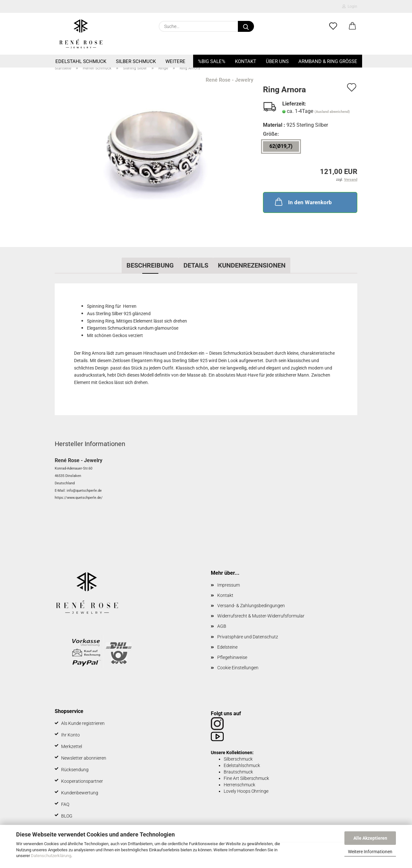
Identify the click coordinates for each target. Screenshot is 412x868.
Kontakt (246, 61)
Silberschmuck (238, 759)
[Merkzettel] (333, 26)
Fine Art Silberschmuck (246, 778)
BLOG (67, 816)
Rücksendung (75, 770)
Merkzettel (72, 746)
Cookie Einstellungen (238, 668)
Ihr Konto (70, 735)
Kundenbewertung (80, 793)
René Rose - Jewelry (229, 80)
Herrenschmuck (239, 785)
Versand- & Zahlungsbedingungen (251, 606)
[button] (352, 26)
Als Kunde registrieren (83, 723)
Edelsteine (227, 647)
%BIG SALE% (212, 61)
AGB (222, 626)
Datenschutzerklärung (51, 856)
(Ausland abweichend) (332, 112)
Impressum (229, 585)
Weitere (175, 61)
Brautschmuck (238, 772)
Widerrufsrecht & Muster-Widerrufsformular (261, 616)
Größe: (271, 134)
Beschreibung (150, 265)
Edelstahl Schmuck (81, 61)
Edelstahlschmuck (242, 765)
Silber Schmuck (136, 61)
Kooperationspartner (82, 781)
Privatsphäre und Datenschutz (248, 637)
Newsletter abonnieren (84, 758)
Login (350, 6)
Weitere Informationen (370, 852)
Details (196, 265)
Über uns (277, 61)
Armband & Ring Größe (328, 61)
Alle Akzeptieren (370, 838)
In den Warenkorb (303, 202)
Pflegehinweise (232, 657)
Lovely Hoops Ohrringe (246, 791)
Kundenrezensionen (252, 265)
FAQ (65, 804)
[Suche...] (246, 26)
